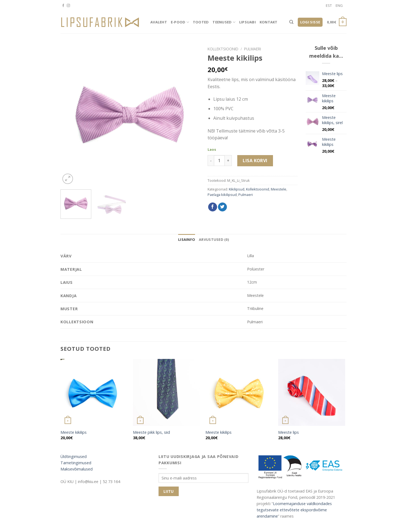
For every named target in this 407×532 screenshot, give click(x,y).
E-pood (180, 22)
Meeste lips (288, 432)
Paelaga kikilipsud (222, 195)
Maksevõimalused (77, 469)
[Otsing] (291, 22)
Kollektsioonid (223, 49)
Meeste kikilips (74, 432)
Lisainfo (187, 239)
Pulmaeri (253, 49)
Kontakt (269, 22)
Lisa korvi (255, 161)
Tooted (201, 22)
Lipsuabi (247, 22)
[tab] (187, 239)
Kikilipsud (237, 189)
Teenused (224, 22)
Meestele (279, 189)
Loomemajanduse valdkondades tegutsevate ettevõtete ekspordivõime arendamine (294, 510)
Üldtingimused (74, 456)
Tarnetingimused (76, 463)
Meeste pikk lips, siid (151, 432)
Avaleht (159, 22)
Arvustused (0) (214, 239)
